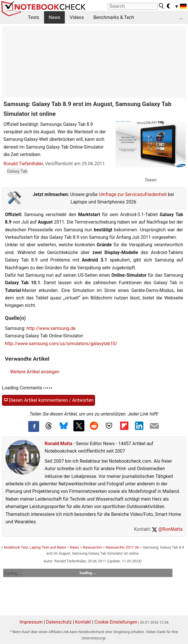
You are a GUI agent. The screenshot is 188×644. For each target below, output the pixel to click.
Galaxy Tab (17, 171)
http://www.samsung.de (51, 328)
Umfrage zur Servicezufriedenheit (133, 194)
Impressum (31, 622)
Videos (77, 17)
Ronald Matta (58, 444)
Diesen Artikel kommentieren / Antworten (49, 400)
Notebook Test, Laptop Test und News (35, 547)
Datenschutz (59, 622)
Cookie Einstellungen (116, 622)
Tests (34, 17)
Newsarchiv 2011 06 (122, 547)
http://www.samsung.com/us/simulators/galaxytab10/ (61, 344)
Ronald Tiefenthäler (23, 164)
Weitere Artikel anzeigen (35, 372)
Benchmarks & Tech (114, 17)
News (54, 17)
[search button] (162, 6)
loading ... (13, 573)
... (181, 17)
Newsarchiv (92, 547)
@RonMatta (167, 529)
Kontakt (83, 622)
